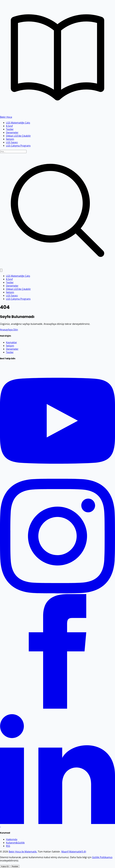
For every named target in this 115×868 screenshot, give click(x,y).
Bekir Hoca (6, 117)
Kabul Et (5, 866)
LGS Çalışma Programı (18, 146)
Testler (10, 129)
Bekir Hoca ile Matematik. (23, 852)
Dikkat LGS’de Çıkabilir (18, 136)
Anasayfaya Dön (9, 330)
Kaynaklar (11, 342)
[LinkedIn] (57, 823)
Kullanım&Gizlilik (15, 843)
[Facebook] (57, 708)
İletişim (10, 139)
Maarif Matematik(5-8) (74, 852)
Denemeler (12, 132)
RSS (8, 846)
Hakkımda (12, 839)
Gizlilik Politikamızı (102, 857)
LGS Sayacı (12, 142)
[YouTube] (57, 477)
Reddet (15, 866)
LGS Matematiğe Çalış (18, 123)
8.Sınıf (9, 126)
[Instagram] (57, 592)
